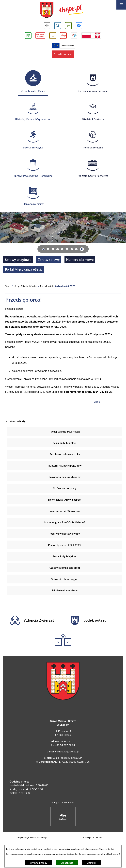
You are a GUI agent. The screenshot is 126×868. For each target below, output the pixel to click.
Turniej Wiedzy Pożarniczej (65, 432)
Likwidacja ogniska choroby (65, 477)
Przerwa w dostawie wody (65, 534)
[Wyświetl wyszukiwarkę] (58, 26)
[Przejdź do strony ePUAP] (74, 36)
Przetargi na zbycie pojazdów (65, 466)
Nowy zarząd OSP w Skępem (65, 500)
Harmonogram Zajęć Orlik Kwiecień (65, 522)
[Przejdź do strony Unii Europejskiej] (63, 45)
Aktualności (46, 286)
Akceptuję (67, 863)
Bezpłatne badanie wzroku (65, 454)
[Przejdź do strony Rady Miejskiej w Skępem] (40, 36)
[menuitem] (18, 260)
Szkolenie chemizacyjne (65, 579)
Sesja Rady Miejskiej (65, 443)
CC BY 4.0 (97, 838)
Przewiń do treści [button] (63, 54)
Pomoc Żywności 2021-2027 (65, 545)
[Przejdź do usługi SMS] (53, 36)
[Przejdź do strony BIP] (63, 36)
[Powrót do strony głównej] (8, 286)
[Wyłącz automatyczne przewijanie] (82, 249)
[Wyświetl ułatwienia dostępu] (47, 26)
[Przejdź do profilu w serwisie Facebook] (79, 26)
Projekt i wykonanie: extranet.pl (32, 838)
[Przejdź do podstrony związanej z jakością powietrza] (28, 36)
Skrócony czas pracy (65, 488)
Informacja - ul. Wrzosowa (65, 511)
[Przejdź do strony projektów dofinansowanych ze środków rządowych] (91, 36)
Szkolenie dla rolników (65, 590)
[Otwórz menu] (121, 5)
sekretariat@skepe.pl (67, 752)
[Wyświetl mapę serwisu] (68, 26)
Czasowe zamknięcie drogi (65, 568)
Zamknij (92, 863)
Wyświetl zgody (39, 863)
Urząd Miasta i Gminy (26, 286)
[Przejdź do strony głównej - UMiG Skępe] (61, 10)
